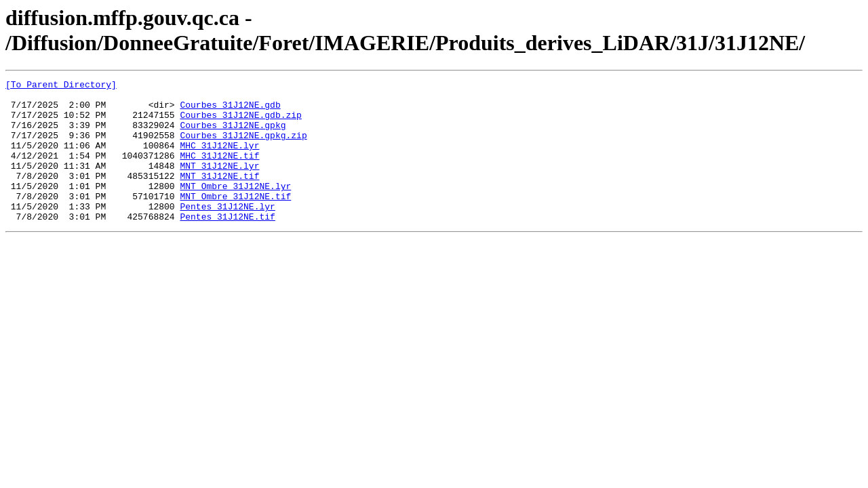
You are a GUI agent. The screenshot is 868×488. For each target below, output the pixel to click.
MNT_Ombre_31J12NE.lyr (235, 208)
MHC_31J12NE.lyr (219, 159)
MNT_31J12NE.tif (219, 196)
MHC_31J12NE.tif (219, 171)
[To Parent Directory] (61, 86)
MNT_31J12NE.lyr (219, 184)
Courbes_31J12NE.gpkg (233, 135)
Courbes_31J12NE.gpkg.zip (243, 147)
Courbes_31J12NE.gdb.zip (240, 123)
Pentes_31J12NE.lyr (227, 232)
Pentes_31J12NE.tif (227, 245)
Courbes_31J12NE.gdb (230, 110)
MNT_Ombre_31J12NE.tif (235, 220)
